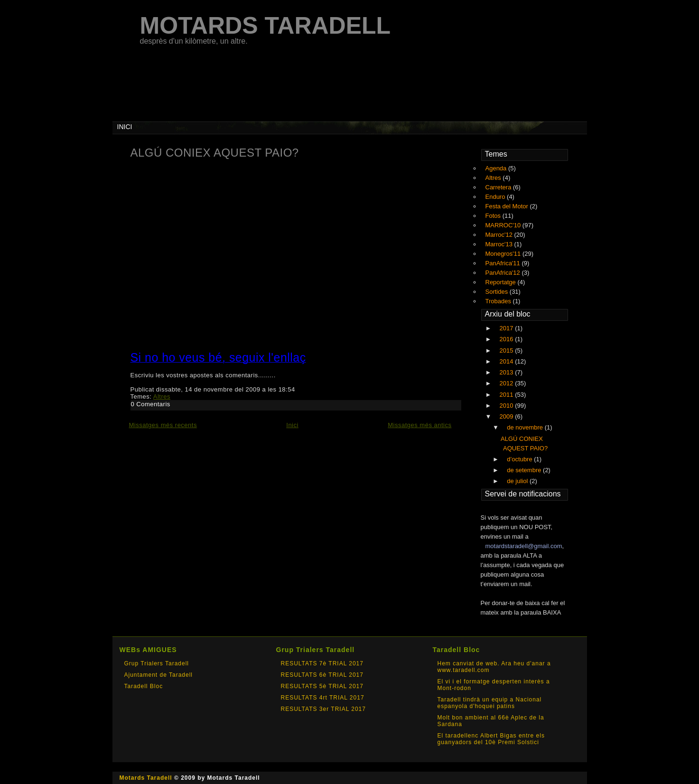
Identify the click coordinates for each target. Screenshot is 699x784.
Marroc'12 (500, 235)
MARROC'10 (504, 225)
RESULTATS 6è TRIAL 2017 (322, 675)
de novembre (526, 427)
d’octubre (520, 459)
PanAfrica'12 (504, 273)
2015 (508, 350)
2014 (508, 361)
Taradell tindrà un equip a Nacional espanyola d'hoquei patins (490, 703)
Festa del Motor (508, 206)
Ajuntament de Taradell (159, 675)
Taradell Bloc (144, 686)
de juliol (518, 481)
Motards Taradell (146, 778)
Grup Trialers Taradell (157, 663)
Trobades (499, 301)
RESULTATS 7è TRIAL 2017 (322, 663)
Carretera (499, 187)
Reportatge (502, 282)
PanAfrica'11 (504, 263)
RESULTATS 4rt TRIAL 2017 (323, 698)
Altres (162, 397)
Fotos (494, 216)
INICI (125, 127)
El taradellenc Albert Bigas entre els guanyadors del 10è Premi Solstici (491, 739)
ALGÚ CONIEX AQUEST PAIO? (215, 153)
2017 (508, 328)
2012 (508, 383)
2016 (508, 339)
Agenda (497, 168)
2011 (508, 395)
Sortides (498, 292)
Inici (292, 425)
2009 (508, 416)
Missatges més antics (419, 425)
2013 (508, 372)
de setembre (525, 470)
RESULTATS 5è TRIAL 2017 (322, 686)
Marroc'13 (500, 244)
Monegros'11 (504, 254)
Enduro (496, 197)
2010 (508, 406)
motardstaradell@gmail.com (524, 546)
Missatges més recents (163, 425)
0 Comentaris (151, 404)
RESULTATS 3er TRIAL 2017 (323, 709)
